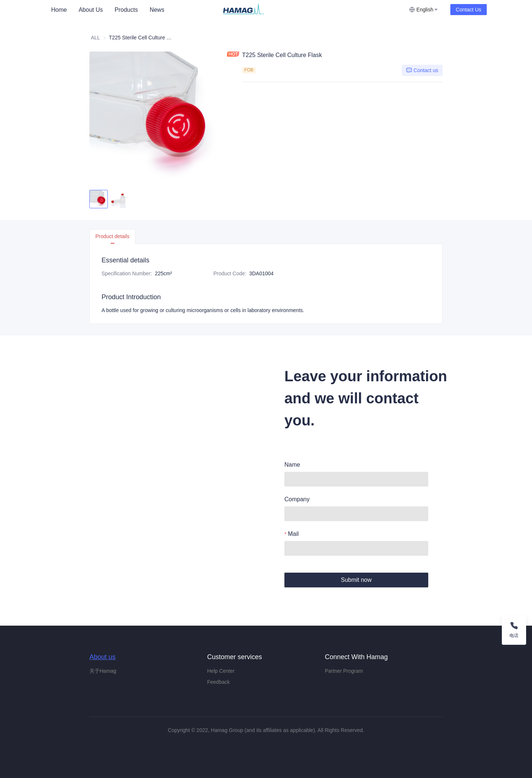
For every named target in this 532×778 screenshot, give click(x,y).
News (157, 10)
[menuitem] (59, 10)
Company (297, 499)
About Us (91, 10)
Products (126, 10)
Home (59, 10)
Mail (293, 534)
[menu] (133, 10)
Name (292, 465)
